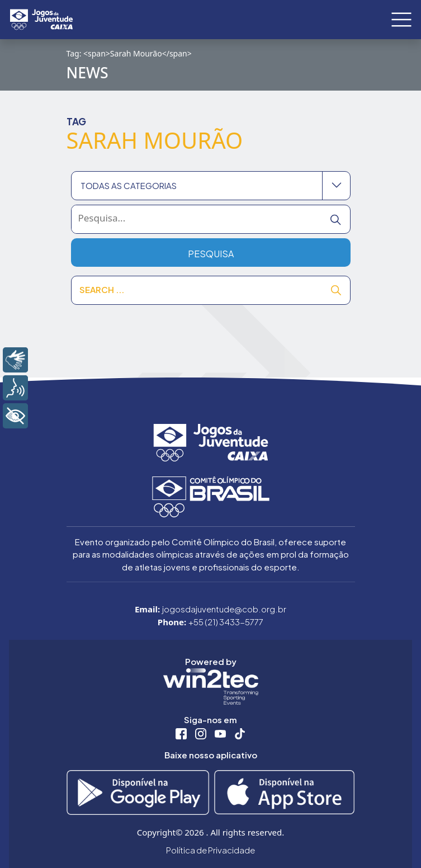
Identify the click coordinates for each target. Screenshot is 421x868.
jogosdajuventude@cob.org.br (224, 609)
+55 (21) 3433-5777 (226, 622)
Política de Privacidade (210, 850)
